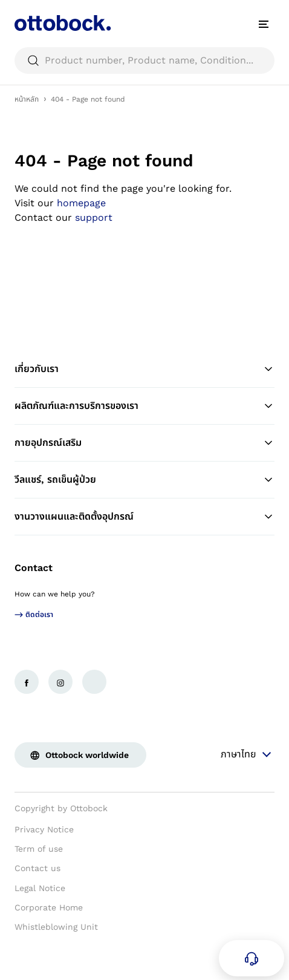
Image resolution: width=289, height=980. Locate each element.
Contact (34, 568)
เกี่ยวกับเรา (144, 369)
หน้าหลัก (27, 99)
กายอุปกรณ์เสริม (144, 443)
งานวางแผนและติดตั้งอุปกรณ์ (144, 517)
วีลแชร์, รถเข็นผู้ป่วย (144, 480)
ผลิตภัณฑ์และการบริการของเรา (144, 406)
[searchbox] (144, 60)
